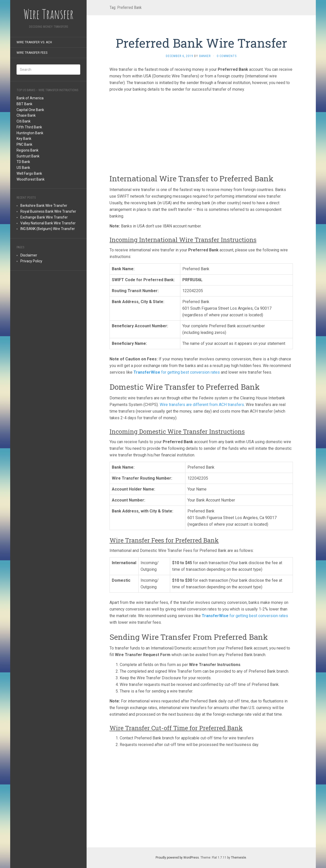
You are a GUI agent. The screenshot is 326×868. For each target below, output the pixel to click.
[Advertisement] (48, 354)
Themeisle (239, 858)
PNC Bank (24, 144)
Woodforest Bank (31, 179)
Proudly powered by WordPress (177, 858)
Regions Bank (28, 150)
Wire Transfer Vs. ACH (34, 42)
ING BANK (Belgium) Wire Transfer (48, 229)
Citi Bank (24, 121)
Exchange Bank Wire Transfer (44, 217)
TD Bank (23, 162)
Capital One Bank (30, 110)
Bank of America (30, 98)
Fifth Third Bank (29, 127)
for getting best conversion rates (177, 372)
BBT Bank (24, 104)
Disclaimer (29, 255)
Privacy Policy (31, 261)
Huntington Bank (30, 133)
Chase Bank (26, 115)
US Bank (23, 168)
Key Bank (24, 139)
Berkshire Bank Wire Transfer (44, 206)
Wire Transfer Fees (32, 53)
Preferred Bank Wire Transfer (201, 43)
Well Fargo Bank (29, 173)
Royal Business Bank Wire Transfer (48, 211)
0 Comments (227, 56)
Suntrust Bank (28, 156)
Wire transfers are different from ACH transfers (202, 405)
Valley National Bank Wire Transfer (48, 223)
